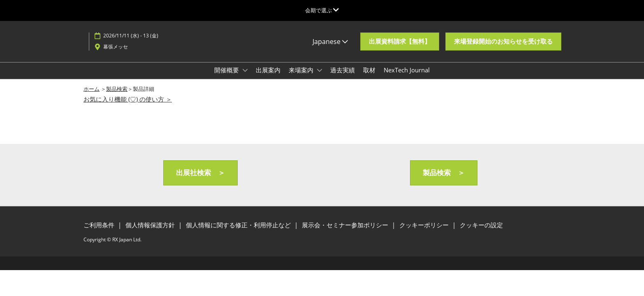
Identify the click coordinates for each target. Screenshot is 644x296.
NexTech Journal (407, 78)
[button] (400, 49)
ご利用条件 (100, 232)
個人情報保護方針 (151, 232)
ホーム (92, 96)
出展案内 (268, 78)
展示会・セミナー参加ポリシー (346, 232)
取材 (369, 78)
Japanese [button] (330, 49)
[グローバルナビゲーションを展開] (322, 10)
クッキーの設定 (481, 232)
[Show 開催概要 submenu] (245, 78)
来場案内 (302, 78)
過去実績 (343, 78)
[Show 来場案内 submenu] (320, 78)
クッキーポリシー (425, 232)
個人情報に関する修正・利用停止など (239, 232)
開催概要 (227, 78)
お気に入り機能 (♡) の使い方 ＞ (128, 106)
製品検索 (117, 96)
